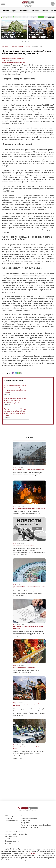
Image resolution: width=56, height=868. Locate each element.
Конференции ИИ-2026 (30, 10)
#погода (23, 469)
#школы (43, 586)
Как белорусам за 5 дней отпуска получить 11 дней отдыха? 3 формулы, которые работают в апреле (13, 35)
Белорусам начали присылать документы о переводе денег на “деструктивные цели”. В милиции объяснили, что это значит (28, 634)
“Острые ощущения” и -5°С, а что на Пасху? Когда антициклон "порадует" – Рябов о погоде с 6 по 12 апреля (41, 35)
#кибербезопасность (32, 627)
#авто (22, 747)
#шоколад (23, 667)
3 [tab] (29, 41)
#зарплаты (23, 586)
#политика (5, 62)
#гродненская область (38, 508)
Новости (5, 10)
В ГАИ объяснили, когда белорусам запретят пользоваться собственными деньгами (16, 400)
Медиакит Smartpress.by (14, 832)
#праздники (24, 508)
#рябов (38, 704)
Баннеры (8, 839)
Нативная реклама (12, 836)
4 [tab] (32, 41)
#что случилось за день (27, 545)
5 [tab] (35, 41)
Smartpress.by (33, 853)
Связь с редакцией (12, 820)
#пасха (29, 508)
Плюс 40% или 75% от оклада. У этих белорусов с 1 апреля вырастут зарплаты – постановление (28, 593)
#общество (16, 469)
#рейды (30, 747)
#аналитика (12, 62)
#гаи (26, 747)
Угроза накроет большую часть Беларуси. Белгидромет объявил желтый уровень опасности (28, 475)
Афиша (15, 10)
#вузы (15, 588)
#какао (29, 667)
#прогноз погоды (31, 469)
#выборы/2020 (21, 62)
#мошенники (17, 628)
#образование (36, 586)
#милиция (23, 627)
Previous (2, 29)
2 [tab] (26, 41)
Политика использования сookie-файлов (36, 825)
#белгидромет (40, 469)
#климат (34, 667)
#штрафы (35, 747)
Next (54, 29)
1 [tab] (23, 41)
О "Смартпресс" (10, 816)
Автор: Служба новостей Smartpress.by (13, 58)
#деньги (29, 586)
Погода (45, 10)
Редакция (8, 818)
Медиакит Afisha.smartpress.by (16, 834)
